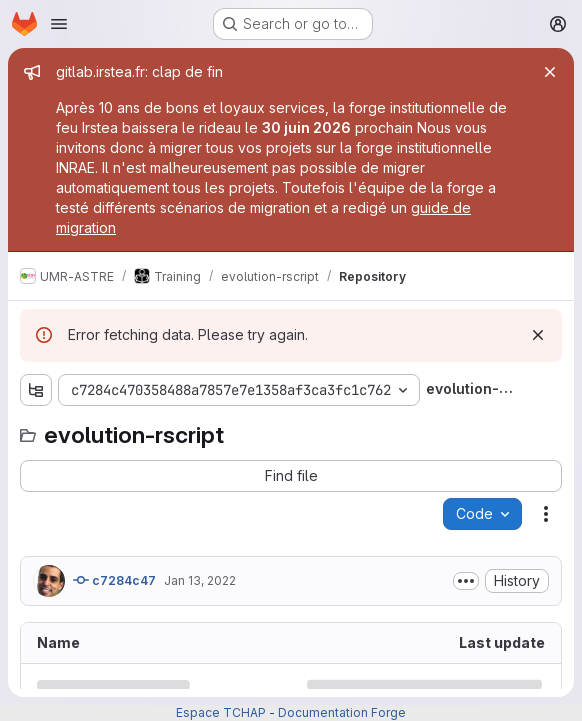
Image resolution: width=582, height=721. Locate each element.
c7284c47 (114, 580)
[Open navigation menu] (59, 24)
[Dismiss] (538, 335)
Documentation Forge (342, 712)
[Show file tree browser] (36, 390)
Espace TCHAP (221, 712)
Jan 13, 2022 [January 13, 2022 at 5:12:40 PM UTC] (200, 580)
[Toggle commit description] (466, 581)
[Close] (550, 72)
